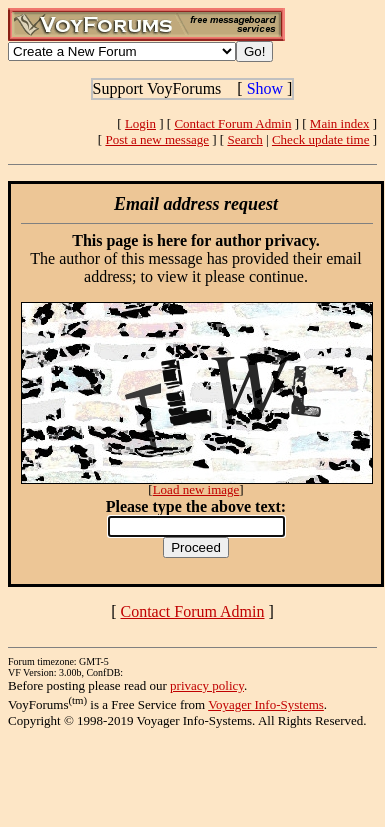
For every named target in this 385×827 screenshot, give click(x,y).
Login (140, 123)
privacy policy (207, 685)
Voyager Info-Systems (266, 704)
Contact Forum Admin (232, 123)
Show (265, 88)
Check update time (320, 139)
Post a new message (157, 139)
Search (244, 139)
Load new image (196, 489)
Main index (340, 123)
